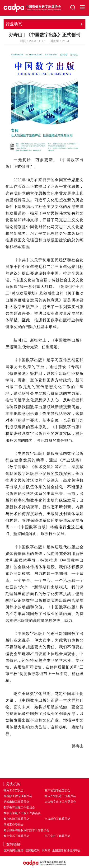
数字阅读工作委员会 (16, 819)
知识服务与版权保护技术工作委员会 (26, 830)
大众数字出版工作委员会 (60, 802)
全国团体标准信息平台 (66, 850)
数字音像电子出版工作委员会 (22, 813)
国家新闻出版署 (14, 850)
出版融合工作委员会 (57, 819)
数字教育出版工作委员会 (19, 807)
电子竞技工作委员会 (57, 836)
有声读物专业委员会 (57, 790)
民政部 (46, 850)
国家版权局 (33, 850)
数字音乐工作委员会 (16, 836)
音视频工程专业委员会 (18, 796)
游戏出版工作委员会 (16, 802)
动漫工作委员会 (14, 825)
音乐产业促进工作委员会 (60, 796)
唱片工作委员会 (14, 790)
